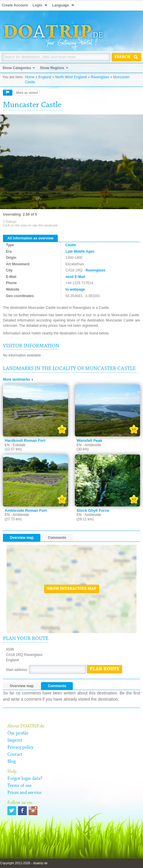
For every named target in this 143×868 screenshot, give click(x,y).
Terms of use (19, 786)
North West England (71, 77)
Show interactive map (72, 589)
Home (30, 77)
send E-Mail (75, 277)
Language (61, 5)
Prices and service (24, 793)
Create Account (15, 5)
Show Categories (17, 68)
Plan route (105, 669)
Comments (57, 538)
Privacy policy (20, 747)
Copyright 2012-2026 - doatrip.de (24, 863)
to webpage (75, 289)
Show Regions (52, 68)
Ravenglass (100, 77)
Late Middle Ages (80, 251)
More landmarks (17, 379)
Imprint (15, 740)
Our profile (18, 733)
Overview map (22, 538)
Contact (15, 754)
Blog (11, 762)
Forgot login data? (25, 779)
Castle (71, 245)
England (45, 77)
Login (37, 5)
